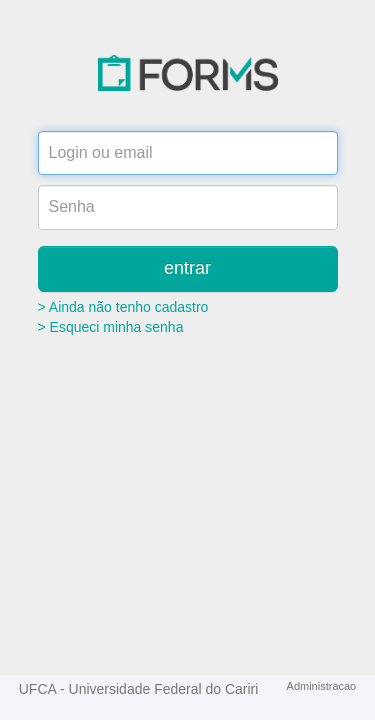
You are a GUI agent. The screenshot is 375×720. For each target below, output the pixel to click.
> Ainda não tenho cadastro (123, 307)
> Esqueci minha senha (111, 327)
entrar (187, 268)
